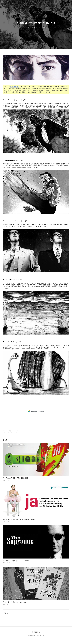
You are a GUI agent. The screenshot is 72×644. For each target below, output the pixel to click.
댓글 (6, 613)
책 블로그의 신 (36, 632)
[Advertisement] (36, 411)
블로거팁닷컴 (7, 3)
